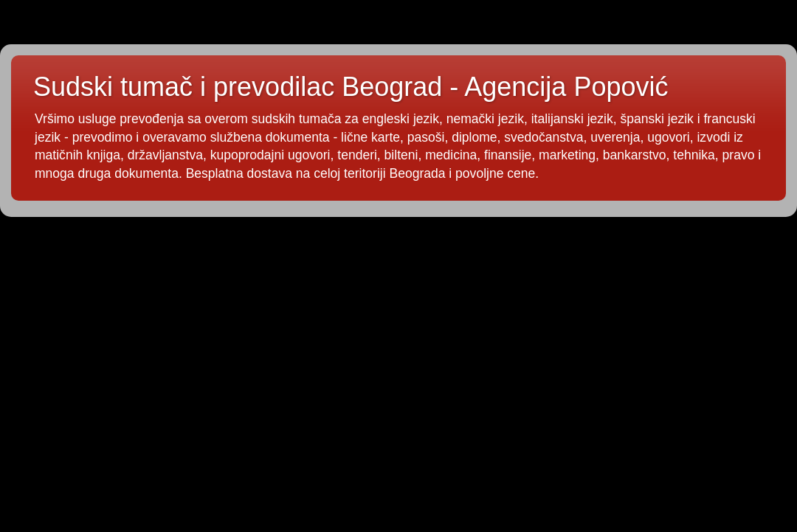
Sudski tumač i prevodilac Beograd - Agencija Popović (351, 87)
